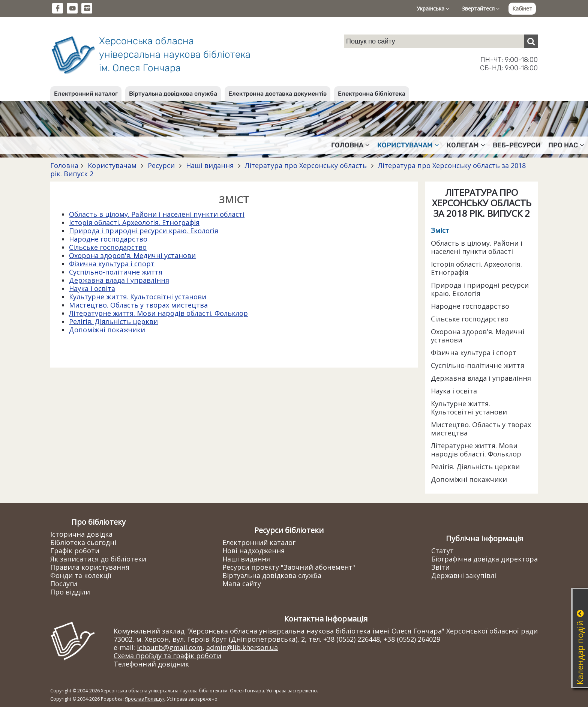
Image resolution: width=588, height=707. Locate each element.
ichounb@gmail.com (170, 647)
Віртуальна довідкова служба (173, 94)
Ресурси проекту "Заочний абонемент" (289, 567)
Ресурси (161, 165)
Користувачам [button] (408, 145)
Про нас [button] (566, 145)
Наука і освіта (92, 288)
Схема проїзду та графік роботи (167, 656)
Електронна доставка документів (277, 94)
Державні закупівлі (464, 575)
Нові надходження (253, 551)
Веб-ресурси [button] (517, 145)
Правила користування (90, 567)
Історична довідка (81, 534)
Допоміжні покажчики (107, 330)
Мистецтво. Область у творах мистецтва (138, 305)
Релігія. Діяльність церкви (113, 321)
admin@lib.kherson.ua (242, 647)
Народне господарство (108, 239)
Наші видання (210, 165)
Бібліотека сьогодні (83, 542)
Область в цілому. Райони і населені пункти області (157, 214)
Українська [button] (433, 8)
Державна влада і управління (119, 280)
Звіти (440, 567)
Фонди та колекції (81, 575)
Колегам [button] (466, 145)
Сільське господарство (108, 247)
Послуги (64, 584)
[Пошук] (531, 41)
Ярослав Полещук (145, 699)
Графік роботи (75, 551)
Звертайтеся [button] (481, 8)
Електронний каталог (86, 94)
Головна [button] (350, 145)
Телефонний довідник (151, 664)
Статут (442, 551)
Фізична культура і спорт (112, 264)
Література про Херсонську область (306, 165)
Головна (64, 165)
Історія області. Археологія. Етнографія (134, 222)
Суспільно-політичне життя (116, 272)
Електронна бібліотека (372, 94)
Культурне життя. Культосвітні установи (138, 297)
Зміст (440, 230)
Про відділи (70, 592)
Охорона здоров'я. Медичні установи (132, 255)
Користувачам (112, 165)
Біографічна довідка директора (484, 559)
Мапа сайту (242, 584)
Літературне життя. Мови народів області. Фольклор (158, 313)
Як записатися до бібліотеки (98, 559)
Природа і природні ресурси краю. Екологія (144, 231)
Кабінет (522, 8)
